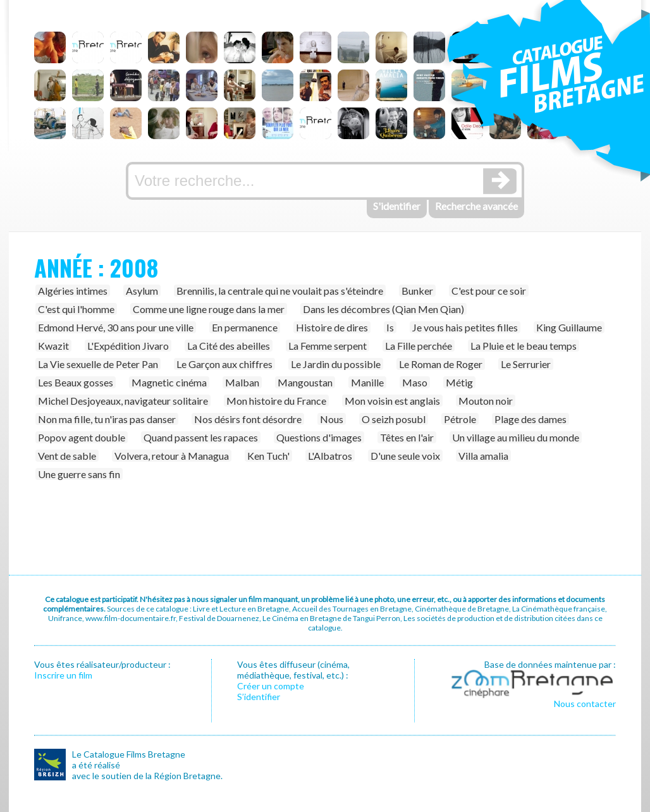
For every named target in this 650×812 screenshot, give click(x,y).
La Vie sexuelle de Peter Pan (98, 364)
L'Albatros (330, 456)
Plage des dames (530, 419)
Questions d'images (319, 437)
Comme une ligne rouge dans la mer (209, 309)
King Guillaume (569, 327)
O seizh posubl (394, 419)
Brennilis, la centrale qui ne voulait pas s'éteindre (280, 291)
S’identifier (259, 697)
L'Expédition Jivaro (128, 346)
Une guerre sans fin (79, 474)
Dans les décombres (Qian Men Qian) (383, 309)
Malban (242, 382)
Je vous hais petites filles (465, 327)
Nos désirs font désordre (248, 419)
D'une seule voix (405, 456)
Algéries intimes (73, 291)
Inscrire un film (63, 675)
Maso (415, 382)
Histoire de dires (332, 327)
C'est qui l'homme (76, 309)
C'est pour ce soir (489, 291)
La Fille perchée (419, 346)
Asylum (142, 291)
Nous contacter (585, 704)
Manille (367, 382)
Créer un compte (271, 686)
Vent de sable (67, 456)
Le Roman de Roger (441, 364)
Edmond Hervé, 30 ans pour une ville (116, 327)
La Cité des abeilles (229, 346)
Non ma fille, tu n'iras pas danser (107, 419)
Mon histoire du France (276, 401)
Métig (459, 382)
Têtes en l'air (407, 437)
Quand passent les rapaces (201, 437)
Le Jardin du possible (336, 364)
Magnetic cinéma (169, 382)
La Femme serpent (328, 346)
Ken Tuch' (268, 456)
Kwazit (53, 346)
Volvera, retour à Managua (172, 456)
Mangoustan (305, 382)
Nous (332, 419)
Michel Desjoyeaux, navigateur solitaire (123, 401)
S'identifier (397, 206)
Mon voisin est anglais (392, 401)
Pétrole (460, 419)
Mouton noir (486, 401)
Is (390, 327)
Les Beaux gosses (76, 382)
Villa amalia (483, 456)
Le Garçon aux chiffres (224, 364)
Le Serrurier (526, 364)
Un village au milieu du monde (516, 437)
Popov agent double (82, 437)
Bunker (417, 291)
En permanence (245, 327)
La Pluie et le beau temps (524, 346)
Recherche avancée (476, 206)
